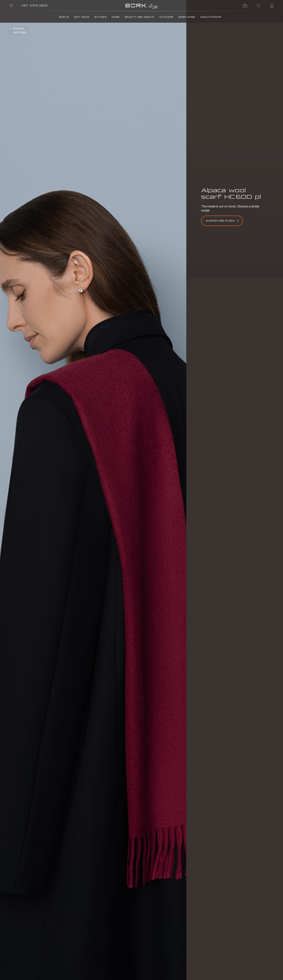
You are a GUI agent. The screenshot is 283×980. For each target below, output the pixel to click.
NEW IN (64, 17)
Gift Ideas (82, 17)
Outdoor (166, 17)
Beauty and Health (140, 17)
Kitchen (101, 17)
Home (116, 17)
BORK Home (187, 17)
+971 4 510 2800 (34, 5)
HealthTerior (211, 17)
